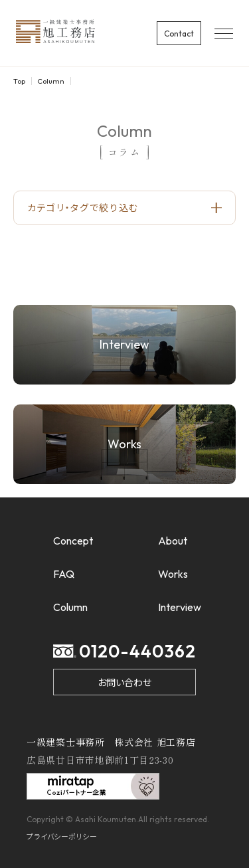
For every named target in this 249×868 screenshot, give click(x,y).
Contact (179, 34)
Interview (180, 607)
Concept (73, 541)
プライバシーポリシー (62, 836)
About (173, 541)
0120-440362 (124, 651)
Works (173, 574)
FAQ (64, 574)
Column (51, 81)
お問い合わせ (124, 682)
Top (19, 81)
